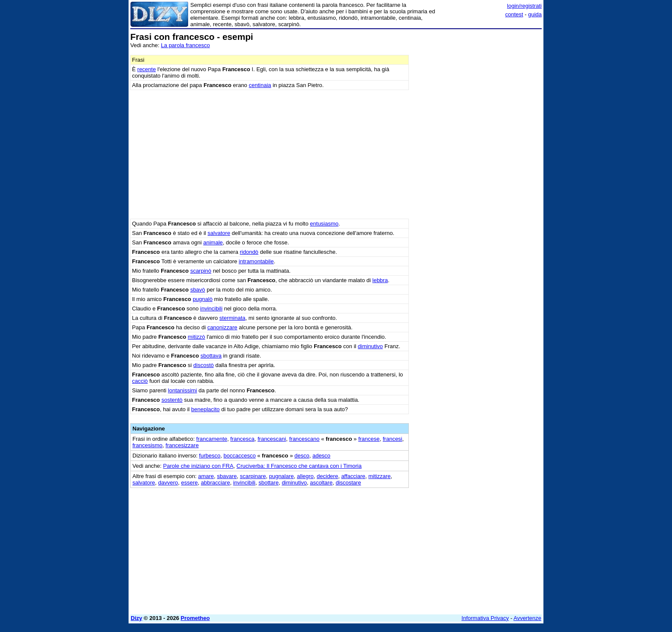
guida (535, 14)
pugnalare (282, 476)
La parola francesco (186, 45)
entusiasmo (324, 224)
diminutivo (370, 346)
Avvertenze (527, 618)
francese (369, 439)
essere (189, 483)
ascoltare (321, 483)
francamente (212, 439)
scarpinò (201, 271)
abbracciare (216, 483)
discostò (204, 365)
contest (514, 14)
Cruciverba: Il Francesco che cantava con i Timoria (299, 466)
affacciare (353, 476)
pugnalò (203, 299)
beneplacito (205, 409)
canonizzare (222, 327)
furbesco (210, 456)
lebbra (380, 280)
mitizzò (196, 337)
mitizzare (380, 476)
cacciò (140, 381)
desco (302, 456)
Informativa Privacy (485, 618)
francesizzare (182, 445)
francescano (304, 439)
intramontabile (256, 261)
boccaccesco (239, 456)
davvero (168, 483)
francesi (393, 439)
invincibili (211, 308)
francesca (242, 439)
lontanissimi (183, 390)
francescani (272, 439)
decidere (327, 476)
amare (206, 476)
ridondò (249, 252)
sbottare (268, 483)
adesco (321, 456)
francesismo (147, 445)
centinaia (260, 85)
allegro (305, 476)
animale (213, 242)
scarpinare (253, 476)
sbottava (211, 356)
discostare (348, 483)
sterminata (232, 318)
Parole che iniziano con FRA (198, 466)
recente (146, 69)
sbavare (227, 476)
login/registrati (524, 6)
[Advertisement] (477, 161)
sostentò (172, 400)
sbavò (198, 290)
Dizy (136, 618)
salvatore (219, 233)
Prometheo (195, 618)
